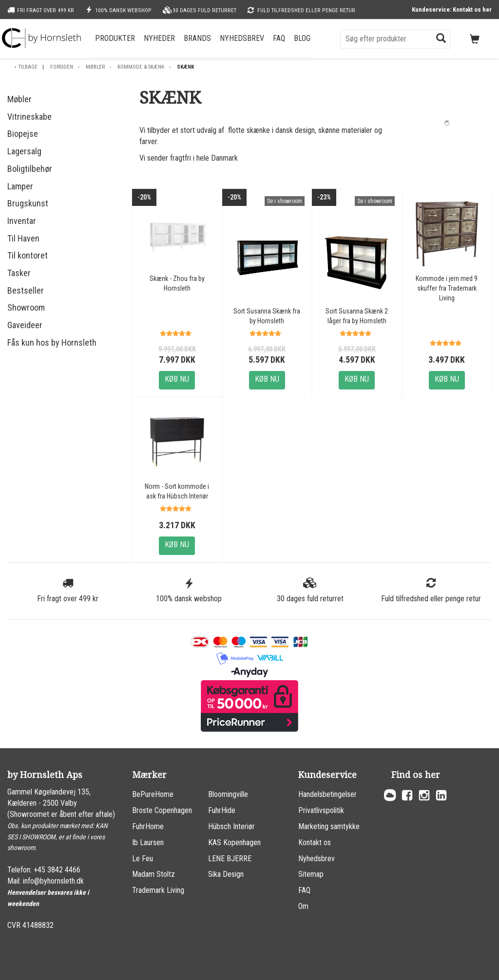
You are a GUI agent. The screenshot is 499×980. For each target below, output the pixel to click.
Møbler (95, 67)
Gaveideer (25, 325)
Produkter (115, 38)
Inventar (22, 221)
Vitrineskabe (29, 117)
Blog (302, 38)
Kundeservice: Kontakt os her (452, 9)
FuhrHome (148, 826)
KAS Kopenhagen (234, 842)
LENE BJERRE (230, 859)
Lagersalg (24, 151)
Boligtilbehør (30, 169)
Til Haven (23, 238)
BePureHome (153, 794)
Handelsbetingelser (327, 794)
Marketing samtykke (329, 826)
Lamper (20, 186)
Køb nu (177, 379)
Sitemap (311, 874)
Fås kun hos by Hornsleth (52, 342)
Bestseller (26, 290)
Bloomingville (228, 794)
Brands (197, 38)
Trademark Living (158, 890)
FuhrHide (222, 810)
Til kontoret (28, 255)
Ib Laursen (148, 842)
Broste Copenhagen (162, 810)
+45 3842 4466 (57, 870)
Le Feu (143, 859)
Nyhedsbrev (242, 38)
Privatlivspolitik (321, 810)
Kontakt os (315, 842)
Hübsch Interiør (231, 826)
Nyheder (159, 38)
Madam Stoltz (154, 874)
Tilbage (28, 67)
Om (303, 906)
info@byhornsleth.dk (53, 881)
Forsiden (62, 67)
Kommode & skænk (141, 67)
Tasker (19, 273)
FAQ (279, 38)
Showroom (26, 307)
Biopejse (23, 134)
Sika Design (226, 874)
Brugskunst (28, 203)
